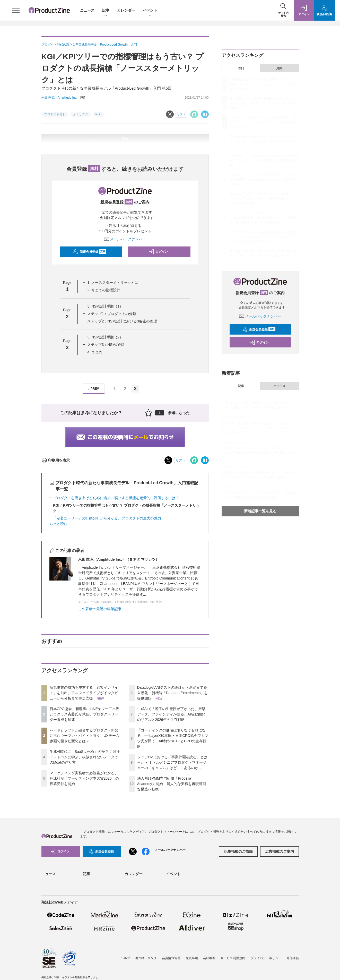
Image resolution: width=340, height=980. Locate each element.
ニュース (87, 10)
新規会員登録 (90, 252)
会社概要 (209, 958)
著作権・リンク (146, 958)
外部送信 (293, 958)
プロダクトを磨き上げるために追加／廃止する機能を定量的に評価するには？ (116, 498)
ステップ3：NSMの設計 (107, 345)
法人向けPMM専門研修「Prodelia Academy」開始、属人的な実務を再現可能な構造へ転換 (172, 784)
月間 (279, 68)
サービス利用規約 (233, 958)
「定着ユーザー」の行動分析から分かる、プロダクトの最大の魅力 (107, 518)
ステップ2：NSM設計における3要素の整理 (122, 321)
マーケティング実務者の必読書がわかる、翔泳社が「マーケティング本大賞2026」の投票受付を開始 (84, 778)
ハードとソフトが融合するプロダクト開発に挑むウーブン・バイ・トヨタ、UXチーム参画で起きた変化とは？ (85, 736)
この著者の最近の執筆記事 (100, 609)
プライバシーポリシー (266, 958)
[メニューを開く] (16, 10)
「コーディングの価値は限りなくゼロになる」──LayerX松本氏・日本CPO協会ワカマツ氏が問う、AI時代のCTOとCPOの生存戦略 (263, 218)
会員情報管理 (171, 958)
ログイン (158, 252)
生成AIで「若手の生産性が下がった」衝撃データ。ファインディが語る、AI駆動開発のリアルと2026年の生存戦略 (171, 714)
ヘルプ (125, 958)
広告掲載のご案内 (280, 851)
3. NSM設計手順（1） (105, 306)
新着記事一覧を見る (260, 511)
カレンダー (126, 10)
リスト (181, 460)
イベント (150, 11)
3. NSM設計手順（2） (105, 337)
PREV (93, 389)
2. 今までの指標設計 (104, 290)
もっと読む (58, 524)
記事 (106, 11)
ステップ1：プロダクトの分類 (112, 314)
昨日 (241, 68)
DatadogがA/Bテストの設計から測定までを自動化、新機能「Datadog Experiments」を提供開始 (173, 693)
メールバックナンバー (125, 239)
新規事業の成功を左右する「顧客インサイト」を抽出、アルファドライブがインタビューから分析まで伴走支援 (84, 693)
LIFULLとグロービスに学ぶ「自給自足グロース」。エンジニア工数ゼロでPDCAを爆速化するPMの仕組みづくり (259, 453)
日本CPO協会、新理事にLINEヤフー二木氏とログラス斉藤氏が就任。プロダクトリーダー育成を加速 (85, 714)
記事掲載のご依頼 (238, 851)
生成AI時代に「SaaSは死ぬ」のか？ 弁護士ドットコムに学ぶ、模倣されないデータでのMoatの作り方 (85, 757)
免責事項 (192, 958)
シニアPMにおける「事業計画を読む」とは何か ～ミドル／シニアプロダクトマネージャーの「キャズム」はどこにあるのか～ (172, 762)
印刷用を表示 (56, 460)
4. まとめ (95, 352)
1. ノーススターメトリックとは (113, 283)
